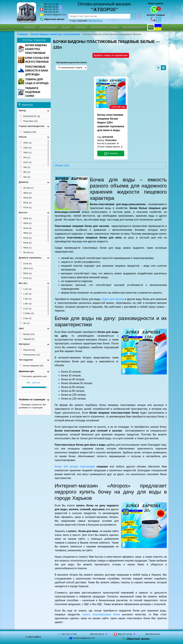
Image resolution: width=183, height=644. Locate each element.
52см (26, 238)
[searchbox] (99, 16)
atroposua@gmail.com (55, 15)
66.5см (27, 252)
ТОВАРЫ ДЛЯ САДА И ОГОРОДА (33, 81)
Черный (27, 339)
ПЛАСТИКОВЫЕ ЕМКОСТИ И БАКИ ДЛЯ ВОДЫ (33, 71)
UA (158, 27)
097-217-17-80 (51, 4)
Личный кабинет (134, 27)
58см (26, 248)
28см (26, 268)
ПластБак (29, 121)
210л (26, 162)
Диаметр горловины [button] (30, 258)
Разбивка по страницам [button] (32, 399)
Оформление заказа (104, 27)
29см (26, 218)
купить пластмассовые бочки (101, 614)
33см (26, 223)
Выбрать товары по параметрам (111, 55)
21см (26, 263)
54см (26, 243)
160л (26, 152)
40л (25, 177)
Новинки (80, 27)
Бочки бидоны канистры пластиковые (56, 34)
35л (25, 172)
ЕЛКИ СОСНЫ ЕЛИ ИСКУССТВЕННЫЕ (33, 60)
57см (26, 207)
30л (25, 167)
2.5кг (26, 318)
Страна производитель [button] (32, 126)
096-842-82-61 (51, 7)
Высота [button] (23, 212)
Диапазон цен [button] (26, 371)
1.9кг (26, 303)
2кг (25, 323)
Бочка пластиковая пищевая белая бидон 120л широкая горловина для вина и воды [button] (111, 123)
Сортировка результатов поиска (71, 62)
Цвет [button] (21, 328)
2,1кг (26, 308)
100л (26, 143)
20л (25, 157)
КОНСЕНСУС (30, 116)
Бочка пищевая (31, 366)
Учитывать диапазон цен (33, 376)
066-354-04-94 (51, 12)
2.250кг (27, 313)
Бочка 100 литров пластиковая (75, 467)
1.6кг (26, 299)
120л (26, 148)
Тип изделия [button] (26, 360)
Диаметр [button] (24, 182)
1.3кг (26, 294)
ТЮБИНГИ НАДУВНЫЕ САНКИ (29, 92)
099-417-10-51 (51, 9)
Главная (30, 27)
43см (26, 198)
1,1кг (26, 289)
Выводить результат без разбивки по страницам (32, 406)
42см (26, 228)
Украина (28, 132)
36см (26, 193)
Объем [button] (23, 137)
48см (26, 233)
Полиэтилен (30, 355)
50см (26, 203)
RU (151, 27)
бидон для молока (113, 299)
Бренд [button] (22, 110)
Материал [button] (24, 344)
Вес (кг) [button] (23, 283)
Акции (66, 27)
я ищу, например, (86, 21)
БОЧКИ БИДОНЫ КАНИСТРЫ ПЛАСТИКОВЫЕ (32, 49)
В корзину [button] (111, 153)
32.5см (27, 188)
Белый (27, 334)
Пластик (27, 350)
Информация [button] (48, 27)
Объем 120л (62, 165)
